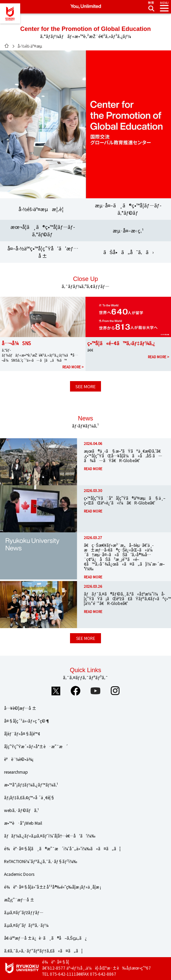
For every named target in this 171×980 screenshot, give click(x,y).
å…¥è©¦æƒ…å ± (20, 708)
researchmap (16, 772)
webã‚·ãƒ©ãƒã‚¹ (22, 810)
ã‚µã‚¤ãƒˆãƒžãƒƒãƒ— (24, 912)
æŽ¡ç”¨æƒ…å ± (19, 900)
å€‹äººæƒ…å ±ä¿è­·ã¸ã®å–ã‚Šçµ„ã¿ (45, 938)
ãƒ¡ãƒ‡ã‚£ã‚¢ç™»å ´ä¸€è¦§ (29, 797)
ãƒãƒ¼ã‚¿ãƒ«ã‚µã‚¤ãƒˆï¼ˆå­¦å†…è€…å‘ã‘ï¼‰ (50, 836)
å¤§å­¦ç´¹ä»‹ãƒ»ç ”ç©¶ (27, 721)
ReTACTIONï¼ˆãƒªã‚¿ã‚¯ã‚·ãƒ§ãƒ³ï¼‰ (41, 861)
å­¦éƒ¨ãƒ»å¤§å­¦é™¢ (22, 733)
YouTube (96, 691)
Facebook (76, 691)
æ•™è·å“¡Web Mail (23, 823)
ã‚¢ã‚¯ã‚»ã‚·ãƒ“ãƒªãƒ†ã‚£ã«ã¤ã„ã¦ (43, 951)
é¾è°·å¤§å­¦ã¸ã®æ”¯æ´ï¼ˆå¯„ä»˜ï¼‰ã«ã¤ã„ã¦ (62, 848)
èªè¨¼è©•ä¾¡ (19, 759)
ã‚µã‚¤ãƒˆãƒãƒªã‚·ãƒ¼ (26, 925)
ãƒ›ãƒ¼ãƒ (7, 46)
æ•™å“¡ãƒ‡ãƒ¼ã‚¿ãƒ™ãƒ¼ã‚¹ (31, 785)
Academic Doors (19, 874)
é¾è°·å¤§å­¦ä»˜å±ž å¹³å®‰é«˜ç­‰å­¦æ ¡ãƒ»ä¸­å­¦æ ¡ (53, 887)
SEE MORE (85, 386)
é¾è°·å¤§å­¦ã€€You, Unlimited (10, 13)
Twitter (56, 691)
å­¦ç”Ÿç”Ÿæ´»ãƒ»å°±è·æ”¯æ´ (36, 746)
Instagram (115, 691)
